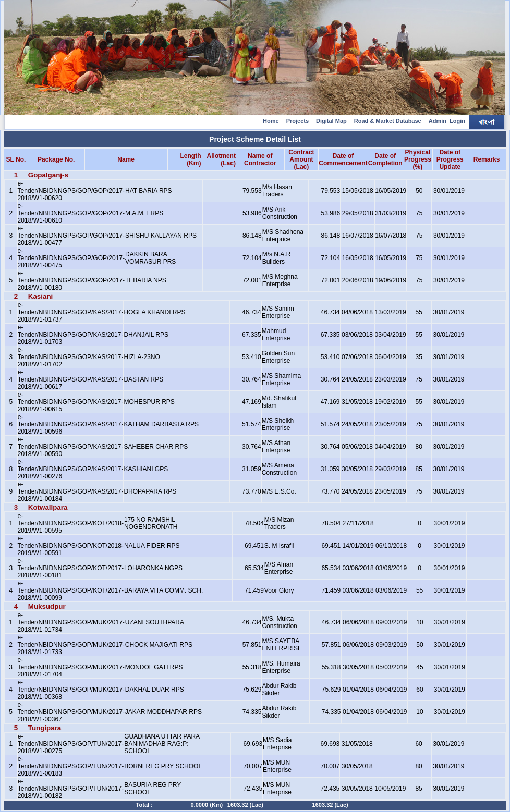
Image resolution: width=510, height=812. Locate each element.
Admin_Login (447, 121)
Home (271, 121)
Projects (297, 121)
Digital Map (331, 121)
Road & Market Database (388, 121)
